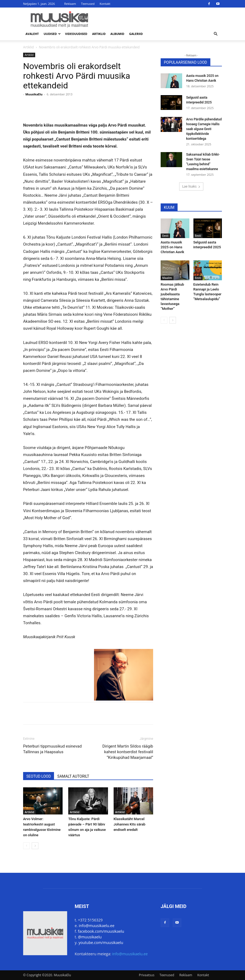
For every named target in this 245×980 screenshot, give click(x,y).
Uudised (52, 34)
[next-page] (35, 846)
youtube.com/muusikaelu (101, 943)
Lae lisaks (191, 186)
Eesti (165, 236)
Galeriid (136, 34)
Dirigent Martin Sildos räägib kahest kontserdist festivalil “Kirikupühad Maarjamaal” (128, 752)
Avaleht (32, 34)
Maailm (167, 278)
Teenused (88, 4)
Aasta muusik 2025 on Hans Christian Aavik (172, 247)
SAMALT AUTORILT (73, 776)
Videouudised (76, 34)
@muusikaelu (90, 937)
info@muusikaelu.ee (97, 926)
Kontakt (105, 4)
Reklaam (70, 4)
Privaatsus (147, 975)
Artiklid (99, 34)
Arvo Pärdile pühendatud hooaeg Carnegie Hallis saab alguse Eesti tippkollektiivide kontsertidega (204, 129)
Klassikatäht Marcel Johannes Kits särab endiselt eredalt (129, 824)
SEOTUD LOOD (39, 776)
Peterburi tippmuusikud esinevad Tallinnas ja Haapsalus (52, 749)
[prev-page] (26, 846)
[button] (215, 34)
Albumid (117, 34)
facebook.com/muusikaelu (101, 931)
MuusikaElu (34, 94)
